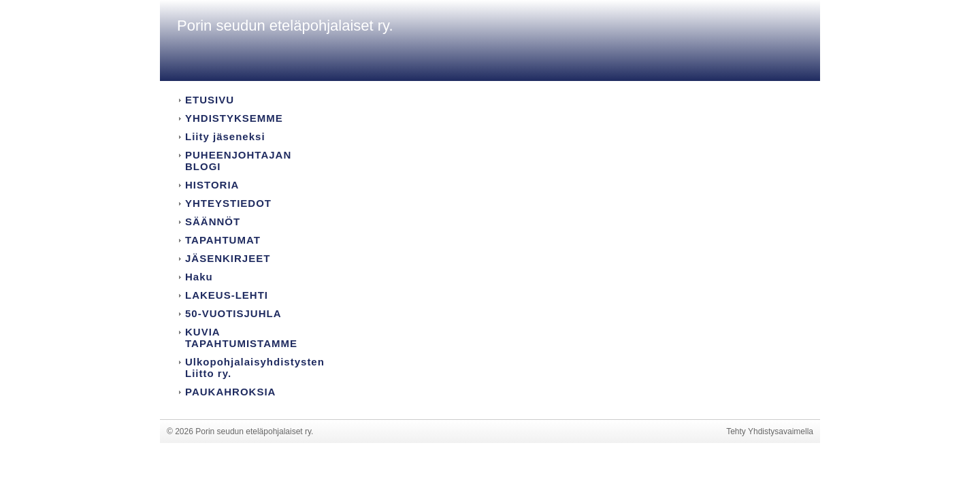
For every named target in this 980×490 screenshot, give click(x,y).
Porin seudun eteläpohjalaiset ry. (285, 26)
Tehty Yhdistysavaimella (770, 431)
